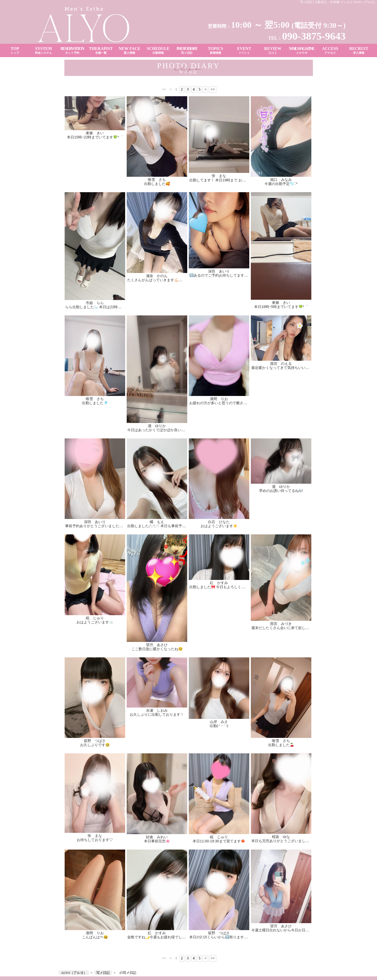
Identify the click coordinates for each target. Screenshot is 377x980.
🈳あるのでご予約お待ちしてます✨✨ (221, 275)
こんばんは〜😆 (95, 937)
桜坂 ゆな (281, 837)
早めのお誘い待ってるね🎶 (281, 491)
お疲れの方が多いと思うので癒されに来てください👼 (233, 403)
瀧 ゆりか (157, 426)
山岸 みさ (219, 722)
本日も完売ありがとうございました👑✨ (285, 841)
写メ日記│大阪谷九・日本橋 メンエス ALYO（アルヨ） (339, 2)
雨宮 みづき (281, 624)
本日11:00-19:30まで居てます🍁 (219, 841)
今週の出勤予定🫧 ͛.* (281, 184)
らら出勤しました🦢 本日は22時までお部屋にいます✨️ (110, 307)
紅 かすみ (219, 583)
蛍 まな (219, 176)
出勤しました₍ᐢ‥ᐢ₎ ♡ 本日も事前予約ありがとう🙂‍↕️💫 (170, 526)
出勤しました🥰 (157, 184)
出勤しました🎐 (95, 403)
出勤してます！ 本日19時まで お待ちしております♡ (232, 180)
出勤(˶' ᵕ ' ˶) (219, 726)
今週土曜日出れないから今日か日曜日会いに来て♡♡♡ (296, 930)
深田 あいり (219, 271)
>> (213, 89)
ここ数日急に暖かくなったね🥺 (157, 649)
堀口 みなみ (281, 180)
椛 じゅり (95, 618)
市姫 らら (95, 303)
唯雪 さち (157, 180)
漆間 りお (219, 399)
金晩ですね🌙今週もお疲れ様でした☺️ (158, 937)
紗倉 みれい (157, 837)
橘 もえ (157, 522)
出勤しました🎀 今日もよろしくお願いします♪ (227, 587)
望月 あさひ (157, 645)
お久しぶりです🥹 (95, 745)
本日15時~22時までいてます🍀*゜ (95, 137)
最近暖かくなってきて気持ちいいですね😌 (286, 368)
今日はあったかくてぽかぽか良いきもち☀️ (162, 430)
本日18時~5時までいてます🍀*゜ (281, 307)
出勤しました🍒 (281, 745)
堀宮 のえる (281, 364)
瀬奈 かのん (157, 276)
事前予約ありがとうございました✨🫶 (97, 526)
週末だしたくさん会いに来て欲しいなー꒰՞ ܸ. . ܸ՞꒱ (291, 628)
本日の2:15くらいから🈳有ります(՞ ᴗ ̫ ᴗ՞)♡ (225, 937)
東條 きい (95, 133)
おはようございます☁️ (95, 622)
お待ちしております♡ (95, 840)
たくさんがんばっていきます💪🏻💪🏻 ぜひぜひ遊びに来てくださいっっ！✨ (187, 280)
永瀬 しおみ (157, 710)
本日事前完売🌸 (157, 841)
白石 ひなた (219, 522)
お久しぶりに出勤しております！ (157, 714)
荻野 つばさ (95, 741)
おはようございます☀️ (219, 526)
